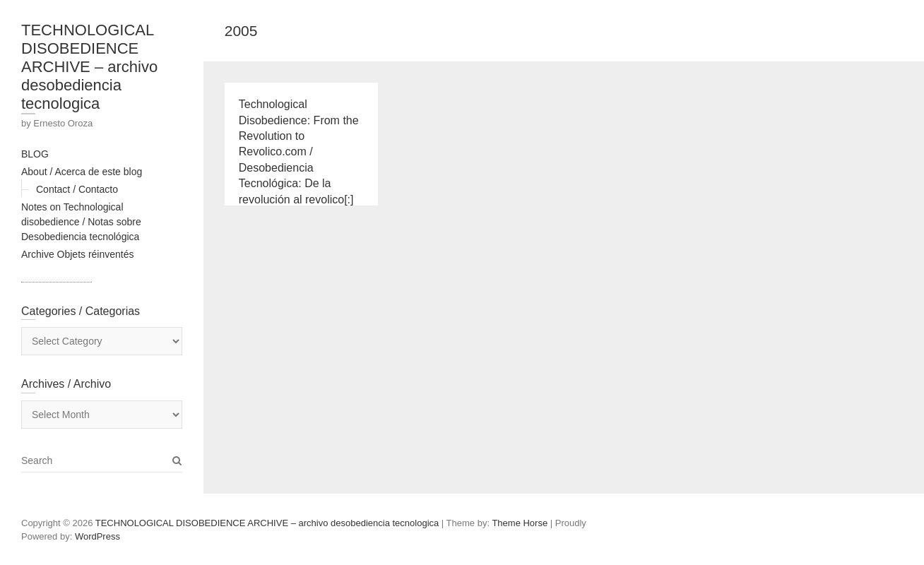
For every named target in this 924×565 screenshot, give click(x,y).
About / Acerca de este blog (82, 172)
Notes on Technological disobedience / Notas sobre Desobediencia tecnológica (81, 222)
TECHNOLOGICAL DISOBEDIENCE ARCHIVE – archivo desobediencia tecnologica (89, 67)
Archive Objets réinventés (78, 254)
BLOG (35, 154)
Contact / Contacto (77, 189)
